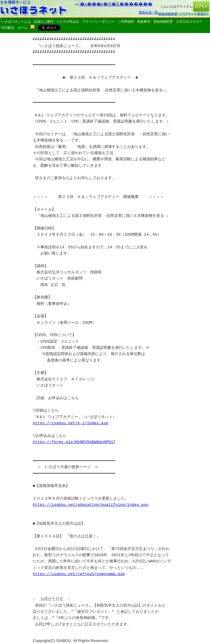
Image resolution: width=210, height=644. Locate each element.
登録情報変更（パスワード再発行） (184, 14)
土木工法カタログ (189, 22)
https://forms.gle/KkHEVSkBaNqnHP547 (74, 442)
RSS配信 (8, 28)
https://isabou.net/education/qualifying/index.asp (91, 505)
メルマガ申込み (68, 22)
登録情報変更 (163, 22)
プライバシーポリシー (99, 22)
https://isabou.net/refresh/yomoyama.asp (79, 574)
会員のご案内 (44, 22)
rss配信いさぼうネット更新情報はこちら (32, 27)
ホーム (23, 28)
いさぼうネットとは (16, 22)
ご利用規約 (126, 22)
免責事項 (144, 22)
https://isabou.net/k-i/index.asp (70, 423)
